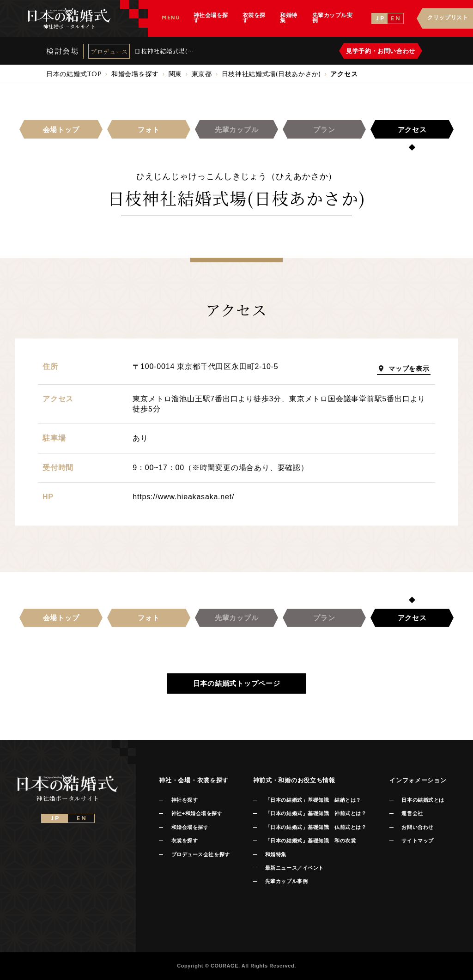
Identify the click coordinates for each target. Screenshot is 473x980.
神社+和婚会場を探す (197, 813)
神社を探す (185, 800)
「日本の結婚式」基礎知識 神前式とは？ (316, 813)
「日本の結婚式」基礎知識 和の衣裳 (310, 841)
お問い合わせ (417, 827)
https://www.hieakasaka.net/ (183, 497)
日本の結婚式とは (423, 800)
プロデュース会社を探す (201, 854)
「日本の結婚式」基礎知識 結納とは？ (313, 800)
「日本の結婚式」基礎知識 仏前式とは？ (316, 827)
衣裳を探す (185, 841)
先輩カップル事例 (286, 881)
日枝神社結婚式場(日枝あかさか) (164, 51)
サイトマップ (417, 841)
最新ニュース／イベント (294, 868)
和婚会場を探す (190, 827)
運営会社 (412, 813)
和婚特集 (276, 854)
